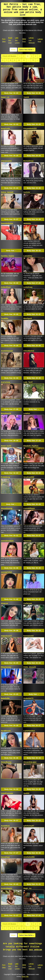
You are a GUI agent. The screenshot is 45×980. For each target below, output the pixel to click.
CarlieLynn (28, 603)
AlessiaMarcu (29, 572)
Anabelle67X (28, 698)
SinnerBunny (6, 762)
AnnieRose (5, 826)
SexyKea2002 (29, 477)
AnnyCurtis (5, 128)
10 (19, 60)
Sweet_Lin (5, 97)
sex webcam (36, 950)
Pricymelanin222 (30, 128)
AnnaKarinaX (29, 66)
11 (24, 60)
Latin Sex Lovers (17, 40)
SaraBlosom (6, 731)
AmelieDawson (7, 351)
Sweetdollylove (7, 223)
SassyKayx (5, 857)
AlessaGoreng (7, 508)
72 (33, 60)
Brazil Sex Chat (10, 40)
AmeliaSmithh (29, 857)
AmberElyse (6, 287)
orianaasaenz (6, 161)
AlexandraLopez (30, 762)
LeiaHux (27, 413)
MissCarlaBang (7, 66)
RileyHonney (6, 667)
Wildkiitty (27, 223)
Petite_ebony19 (30, 667)
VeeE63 (26, 793)
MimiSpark (28, 318)
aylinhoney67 (29, 826)
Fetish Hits (25, 976)
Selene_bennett (7, 192)
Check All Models (9, 56)
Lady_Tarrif (28, 382)
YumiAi (26, 97)
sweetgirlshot (6, 572)
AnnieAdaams (7, 888)
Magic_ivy (27, 888)
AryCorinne (6, 382)
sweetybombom (7, 541)
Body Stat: (11, 93)
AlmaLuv (4, 603)
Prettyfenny (6, 477)
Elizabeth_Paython (31, 446)
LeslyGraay (28, 287)
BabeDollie (5, 698)
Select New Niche (27, 50)
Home (13, 50)
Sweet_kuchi (6, 446)
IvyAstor (27, 192)
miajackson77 (6, 636)
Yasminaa (27, 541)
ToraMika (5, 318)
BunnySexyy (28, 161)
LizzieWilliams (29, 508)
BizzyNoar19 (6, 413)
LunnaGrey (28, 256)
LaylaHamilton (29, 731)
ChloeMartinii (29, 351)
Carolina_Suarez (8, 256)
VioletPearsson (7, 793)
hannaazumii (28, 636)
